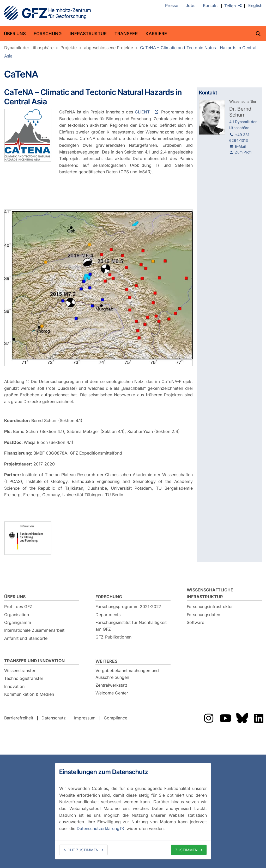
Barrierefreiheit (19, 718)
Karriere (156, 34)
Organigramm (18, 622)
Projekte (69, 48)
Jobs (191, 6)
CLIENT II (144, 112)
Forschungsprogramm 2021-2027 (128, 607)
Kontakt (210, 6)
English (255, 6)
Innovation (14, 686)
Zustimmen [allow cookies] (186, 850)
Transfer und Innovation (34, 661)
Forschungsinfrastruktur (210, 607)
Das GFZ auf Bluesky (242, 718)
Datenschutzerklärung (98, 828)
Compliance (116, 718)
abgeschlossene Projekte (108, 48)
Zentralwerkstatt (111, 685)
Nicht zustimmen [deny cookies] (81, 850)
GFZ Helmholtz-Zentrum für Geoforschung (47, 13)
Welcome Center (112, 693)
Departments (108, 615)
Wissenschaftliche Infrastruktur (210, 593)
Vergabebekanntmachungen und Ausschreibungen (127, 674)
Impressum (85, 718)
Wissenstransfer (20, 671)
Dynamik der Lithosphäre (29, 48)
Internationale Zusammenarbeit (34, 630)
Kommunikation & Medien (29, 694)
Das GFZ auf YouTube (225, 718)
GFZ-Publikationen (113, 637)
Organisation (17, 615)
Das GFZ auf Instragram (209, 718)
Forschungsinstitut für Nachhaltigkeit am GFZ (131, 626)
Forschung (48, 34)
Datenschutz (54, 718)
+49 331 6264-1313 (239, 138)
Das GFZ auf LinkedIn (259, 718)
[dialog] (133, 811)
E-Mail (240, 146)
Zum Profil (244, 152)
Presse (172, 6)
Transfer (126, 34)
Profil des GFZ (18, 607)
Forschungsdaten (203, 615)
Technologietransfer (24, 678)
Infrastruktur (88, 34)
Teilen (230, 6)
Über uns (15, 34)
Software (195, 622)
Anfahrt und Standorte (26, 638)
